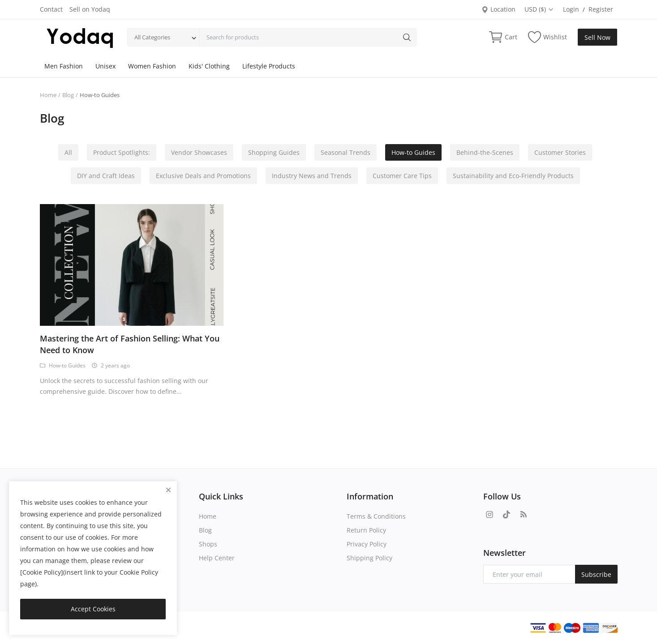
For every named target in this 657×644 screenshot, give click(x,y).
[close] (168, 490)
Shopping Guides (274, 152)
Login (571, 9)
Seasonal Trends (346, 152)
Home (48, 95)
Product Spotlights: (122, 152)
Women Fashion (152, 66)
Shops (208, 544)
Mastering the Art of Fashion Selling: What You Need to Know (130, 344)
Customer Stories (560, 152)
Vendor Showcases (199, 152)
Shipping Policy (369, 558)
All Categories (152, 37)
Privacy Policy (367, 544)
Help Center (217, 558)
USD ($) (539, 9)
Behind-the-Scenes (485, 152)
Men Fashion (64, 66)
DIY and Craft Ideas (106, 176)
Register (601, 9)
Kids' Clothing (209, 66)
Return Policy (366, 530)
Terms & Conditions (376, 516)
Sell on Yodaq (90, 9)
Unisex (105, 66)
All (68, 152)
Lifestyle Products (269, 66)
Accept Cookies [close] (93, 609)
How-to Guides (413, 152)
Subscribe (596, 574)
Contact (51, 9)
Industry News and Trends (312, 176)
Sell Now (597, 37)
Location (498, 9)
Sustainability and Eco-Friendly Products (513, 176)
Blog (68, 95)
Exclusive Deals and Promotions (203, 176)
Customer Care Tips (402, 176)
